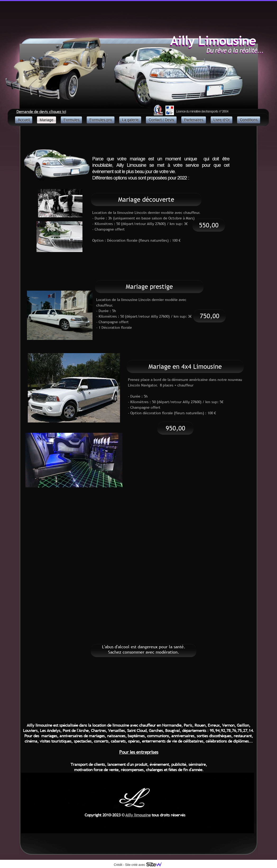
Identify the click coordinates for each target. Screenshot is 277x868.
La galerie (130, 120)
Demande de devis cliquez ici (41, 111)
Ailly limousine (138, 815)
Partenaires (194, 120)
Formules (71, 120)
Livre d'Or (221, 120)
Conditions (249, 120)
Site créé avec (145, 865)
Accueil (24, 120)
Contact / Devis (161, 120)
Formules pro (101, 120)
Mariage (47, 120)
